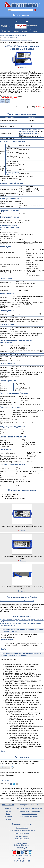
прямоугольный (38, 130)
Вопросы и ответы (22, 828)
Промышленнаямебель (32, 26)
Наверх (3, 649)
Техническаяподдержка (25, 31)
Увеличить (23, 68)
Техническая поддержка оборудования (22, 831)
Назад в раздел (5, 780)
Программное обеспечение (29, 816)
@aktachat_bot (22, 848)
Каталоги (8, 811)
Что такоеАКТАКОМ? (4, 26)
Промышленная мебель (29, 814)
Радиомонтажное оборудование (29, 811)
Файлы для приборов (22, 839)
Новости (12, 27)
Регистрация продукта (22, 836)
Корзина (26, 15)
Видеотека (8, 819)
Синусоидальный (25, 130)
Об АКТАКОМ (8, 805)
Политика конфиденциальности (22, 856)
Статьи (8, 814)
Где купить (16, 31)
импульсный (33, 131)
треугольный (24, 131)
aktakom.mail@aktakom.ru (22, 845)
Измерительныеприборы (21, 26)
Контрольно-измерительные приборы (29, 808)
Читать (7, 767)
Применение (8, 816)
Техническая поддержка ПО (22, 833)
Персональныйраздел (35, 31)
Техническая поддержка (22, 824)
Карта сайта (22, 858)
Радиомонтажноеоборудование (6, 31)
